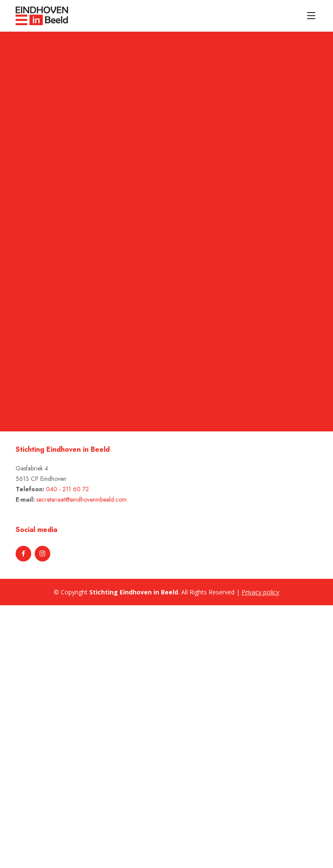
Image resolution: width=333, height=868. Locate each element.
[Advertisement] (49, 735)
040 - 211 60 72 (67, 489)
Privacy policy (260, 592)
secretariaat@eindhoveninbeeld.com (82, 499)
